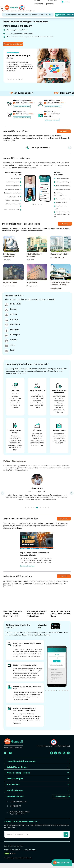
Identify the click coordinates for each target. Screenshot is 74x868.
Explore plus (64, 519)
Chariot (65, 2)
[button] (37, 761)
